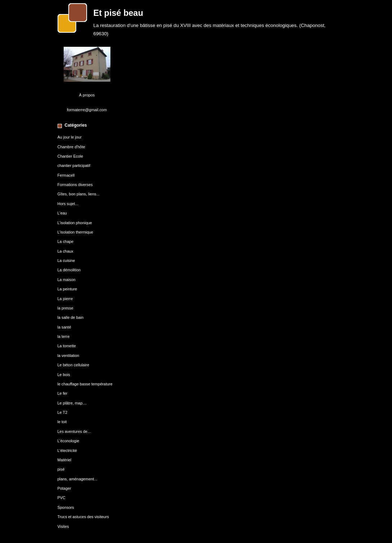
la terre (64, 336)
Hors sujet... (68, 204)
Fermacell (66, 175)
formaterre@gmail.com (87, 110)
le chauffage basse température (85, 384)
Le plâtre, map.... (72, 403)
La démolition (69, 270)
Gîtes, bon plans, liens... (79, 194)
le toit (62, 422)
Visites (63, 526)
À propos (87, 95)
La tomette (67, 346)
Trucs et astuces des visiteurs (83, 517)
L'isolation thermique (76, 232)
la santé (64, 327)
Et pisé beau (118, 13)
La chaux (65, 251)
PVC (61, 498)
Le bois (64, 375)
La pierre (65, 299)
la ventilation (69, 356)
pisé (61, 469)
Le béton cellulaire (74, 365)
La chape (66, 241)
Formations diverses (75, 185)
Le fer (63, 393)
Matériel (65, 460)
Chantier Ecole (70, 156)
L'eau (62, 213)
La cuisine (66, 261)
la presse (65, 308)
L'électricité (67, 451)
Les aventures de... (74, 431)
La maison (67, 280)
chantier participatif (74, 166)
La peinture (67, 289)
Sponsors (66, 507)
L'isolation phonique (75, 223)
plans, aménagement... (78, 479)
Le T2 (63, 412)
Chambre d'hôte (71, 147)
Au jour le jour (70, 137)
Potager (64, 488)
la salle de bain (71, 317)
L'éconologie (69, 441)
